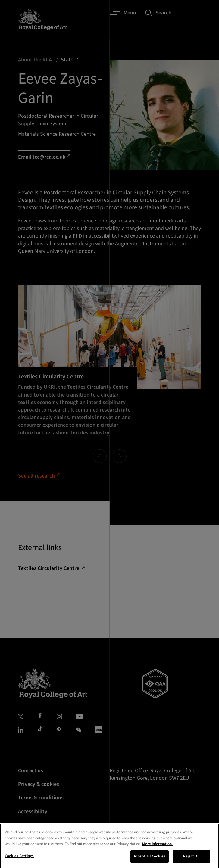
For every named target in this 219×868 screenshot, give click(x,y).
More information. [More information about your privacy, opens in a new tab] (158, 850)
